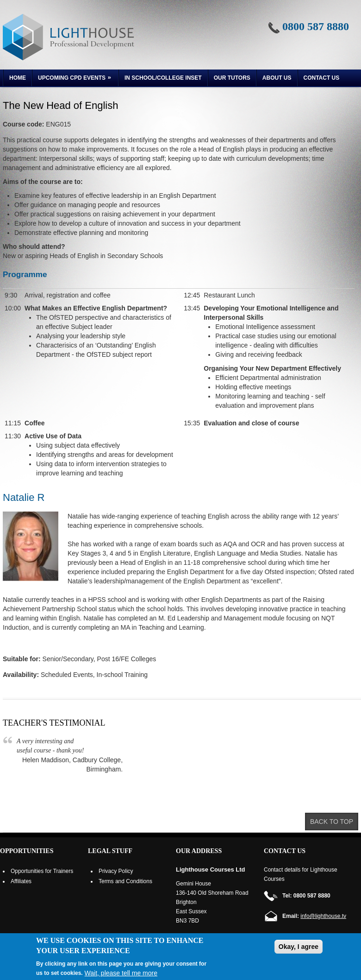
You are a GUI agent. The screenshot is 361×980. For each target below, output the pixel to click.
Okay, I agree (299, 947)
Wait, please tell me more (121, 973)
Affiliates (21, 881)
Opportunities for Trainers (42, 871)
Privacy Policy (116, 871)
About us (277, 78)
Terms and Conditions (125, 881)
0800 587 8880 (316, 26)
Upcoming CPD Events (72, 79)
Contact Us (322, 78)
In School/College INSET (163, 78)
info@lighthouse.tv (323, 916)
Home (18, 78)
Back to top (332, 822)
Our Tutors (232, 78)
